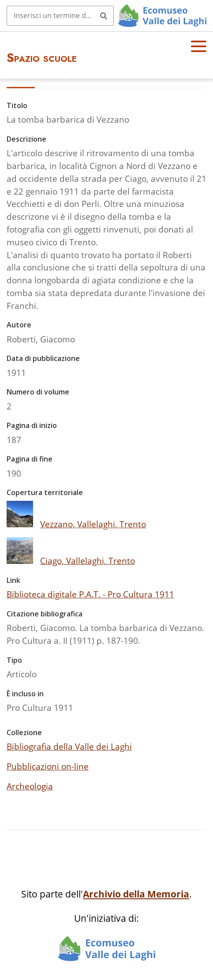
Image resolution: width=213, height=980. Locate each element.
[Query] (60, 15)
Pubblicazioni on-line (48, 766)
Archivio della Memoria (136, 894)
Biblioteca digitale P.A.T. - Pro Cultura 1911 (90, 594)
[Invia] (104, 15)
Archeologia (30, 786)
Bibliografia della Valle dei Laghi (69, 746)
